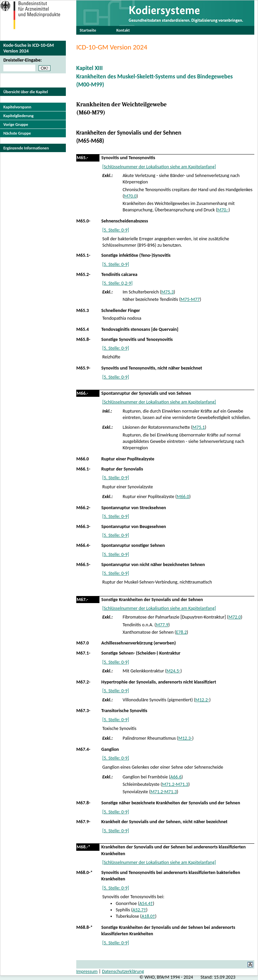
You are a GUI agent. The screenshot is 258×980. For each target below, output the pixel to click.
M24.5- (174, 671)
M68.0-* (84, 872)
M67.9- (83, 822)
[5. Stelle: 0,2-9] (117, 283)
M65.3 (82, 310)
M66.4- (83, 545)
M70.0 (130, 196)
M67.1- (83, 653)
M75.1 (199, 427)
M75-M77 (190, 299)
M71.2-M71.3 (175, 784)
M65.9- (83, 368)
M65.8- (83, 339)
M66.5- (83, 565)
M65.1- (83, 255)
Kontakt (123, 30)
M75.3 (167, 292)
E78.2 (181, 632)
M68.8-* (84, 927)
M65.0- (83, 221)
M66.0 (82, 459)
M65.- (82, 158)
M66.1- (83, 469)
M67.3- (83, 711)
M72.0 (235, 617)
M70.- (223, 210)
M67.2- (83, 682)
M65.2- (83, 274)
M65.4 (82, 329)
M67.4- (83, 749)
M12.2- (202, 700)
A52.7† (139, 910)
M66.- (82, 393)
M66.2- (83, 508)
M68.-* (83, 847)
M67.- (82, 600)
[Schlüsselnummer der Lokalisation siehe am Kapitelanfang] (159, 167)
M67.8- (83, 803)
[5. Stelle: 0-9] (116, 230)
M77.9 (162, 625)
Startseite (88, 30)
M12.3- (185, 738)
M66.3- (83, 527)
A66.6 (176, 777)
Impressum (87, 971)
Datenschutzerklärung (123, 971)
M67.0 (82, 643)
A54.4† (146, 903)
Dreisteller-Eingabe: (23, 60)
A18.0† (148, 916)
